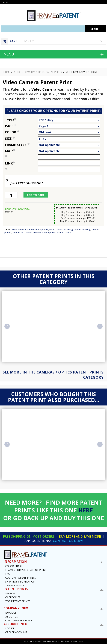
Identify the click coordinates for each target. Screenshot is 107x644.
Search (10, 593)
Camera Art (18, 233)
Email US (11, 613)
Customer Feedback (19, 620)
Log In (4, 3)
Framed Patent (64, 233)
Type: (21, 120)
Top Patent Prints (18, 601)
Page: (21, 126)
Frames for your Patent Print (26, 570)
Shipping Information (20, 582)
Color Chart (14, 566)
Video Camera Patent (38, 230)
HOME (7, 72)
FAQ (8, 574)
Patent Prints (49, 233)
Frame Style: (21, 145)
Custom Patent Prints (21, 578)
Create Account (16, 632)
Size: (21, 139)
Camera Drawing (82, 230)
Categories (13, 597)
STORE (18, 72)
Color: (21, 132)
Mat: (21, 151)
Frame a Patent (48, 641)
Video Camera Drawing (61, 230)
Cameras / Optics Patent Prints (44, 72)
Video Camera (19, 230)
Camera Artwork (33, 233)
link (10, 163)
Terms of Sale (15, 585)
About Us (12, 617)
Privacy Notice (79, 641)
